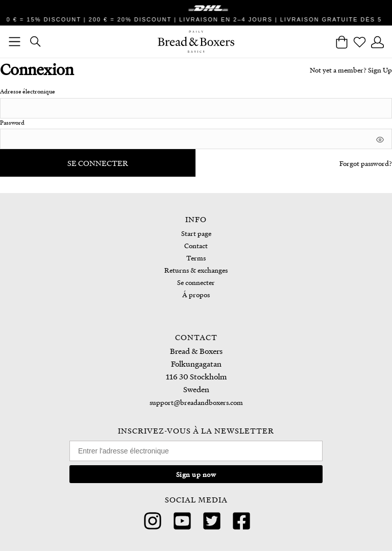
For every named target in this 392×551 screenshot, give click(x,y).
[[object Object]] (380, 138)
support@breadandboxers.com (196, 402)
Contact (196, 245)
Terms (196, 258)
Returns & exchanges (196, 270)
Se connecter (98, 163)
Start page (196, 233)
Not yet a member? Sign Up (351, 70)
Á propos (196, 294)
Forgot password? (366, 163)
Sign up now (196, 474)
